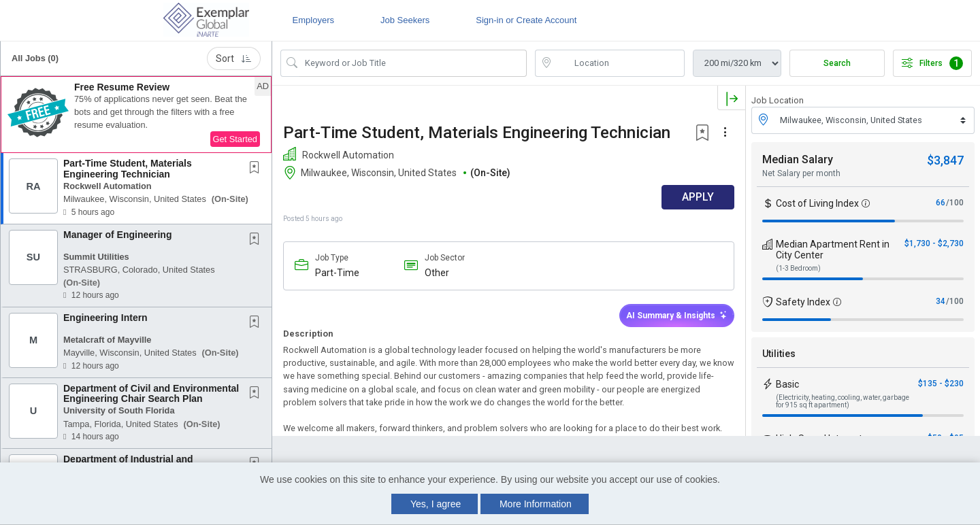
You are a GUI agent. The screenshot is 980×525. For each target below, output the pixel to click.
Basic (787, 384)
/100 (955, 203)
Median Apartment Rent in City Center (833, 250)
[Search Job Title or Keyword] (413, 63)
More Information (536, 504)
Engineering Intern (105, 318)
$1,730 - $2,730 (934, 243)
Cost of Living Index (817, 203)
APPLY (698, 197)
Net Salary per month (801, 173)
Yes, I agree (436, 504)
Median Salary (798, 159)
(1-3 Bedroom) (798, 268)
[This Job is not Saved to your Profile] (257, 169)
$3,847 (945, 160)
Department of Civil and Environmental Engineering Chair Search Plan (151, 393)
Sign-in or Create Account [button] (526, 20)
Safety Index (803, 302)
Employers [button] (313, 20)
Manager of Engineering (117, 235)
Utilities (779, 354)
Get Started (235, 139)
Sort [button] (234, 58)
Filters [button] (932, 63)
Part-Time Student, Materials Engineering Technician (128, 168)
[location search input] (619, 63)
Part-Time (337, 273)
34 (941, 301)
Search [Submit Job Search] (837, 63)
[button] (136, 115)
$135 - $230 (941, 384)
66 (941, 203)
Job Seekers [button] (405, 20)
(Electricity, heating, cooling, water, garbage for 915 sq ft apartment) (843, 401)
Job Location (778, 100)
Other (437, 273)
